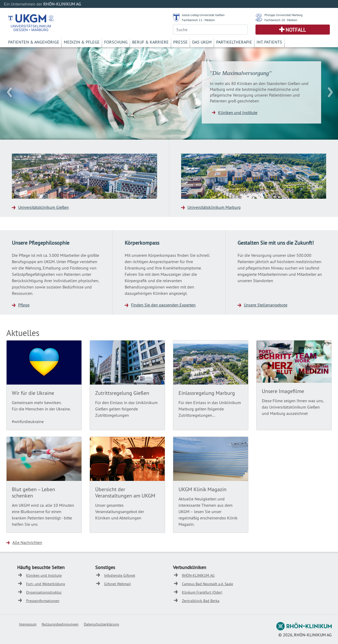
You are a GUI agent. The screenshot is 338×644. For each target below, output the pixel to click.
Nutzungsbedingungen (60, 624)
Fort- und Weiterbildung (46, 584)
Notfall (296, 30)
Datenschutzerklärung (102, 624)
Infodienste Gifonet (120, 575)
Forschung (116, 42)
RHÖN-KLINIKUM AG (198, 575)
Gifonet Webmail (117, 584)
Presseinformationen (43, 601)
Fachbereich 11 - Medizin (198, 20)
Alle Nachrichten (27, 542)
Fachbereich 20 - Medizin (281, 20)
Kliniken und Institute (238, 112)
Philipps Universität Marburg (283, 15)
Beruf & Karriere (150, 42)
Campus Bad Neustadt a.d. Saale (207, 584)
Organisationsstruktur (44, 592)
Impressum (28, 624)
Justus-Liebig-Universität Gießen (203, 15)
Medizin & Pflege (82, 42)
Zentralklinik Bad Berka (201, 601)
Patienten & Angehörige (34, 42)
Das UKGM (202, 42)
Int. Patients (269, 42)
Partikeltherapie (234, 42)
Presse (180, 42)
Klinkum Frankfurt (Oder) (202, 592)
